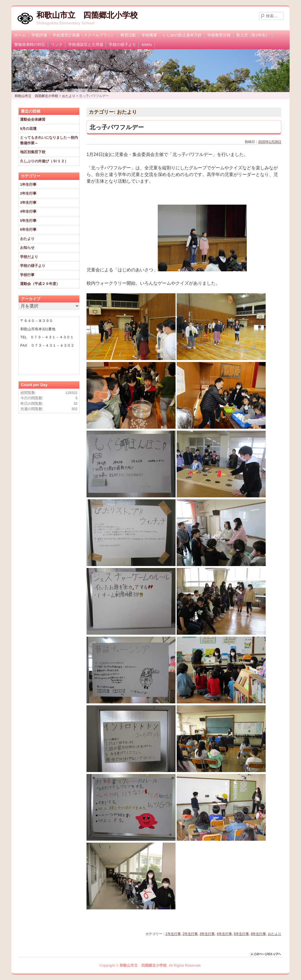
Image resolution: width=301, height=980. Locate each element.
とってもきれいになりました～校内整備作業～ (49, 140)
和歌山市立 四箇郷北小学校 (87, 15)
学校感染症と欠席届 (86, 44)
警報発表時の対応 (30, 44)
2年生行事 (190, 934)
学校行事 (27, 275)
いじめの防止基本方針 (182, 35)
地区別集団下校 (33, 152)
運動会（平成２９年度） (40, 284)
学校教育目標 (219, 35)
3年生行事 (207, 934)
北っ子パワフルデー (117, 127)
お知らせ (27, 248)
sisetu (147, 44)
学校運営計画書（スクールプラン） (84, 35)
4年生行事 (224, 934)
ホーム (20, 35)
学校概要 (149, 35)
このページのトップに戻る (267, 954)
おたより (275, 934)
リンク (57, 44)
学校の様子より (122, 44)
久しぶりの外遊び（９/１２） (44, 161)
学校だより (29, 257)
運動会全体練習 (33, 119)
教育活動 (128, 35)
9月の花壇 (28, 129)
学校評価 (39, 35)
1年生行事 (173, 934)
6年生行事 (259, 934)
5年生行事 (241, 934)
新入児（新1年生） (253, 35)
